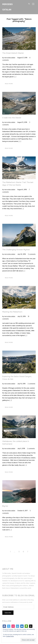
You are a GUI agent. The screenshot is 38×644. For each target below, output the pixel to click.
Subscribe (8, 613)
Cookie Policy (10, 636)
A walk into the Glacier (12, 118)
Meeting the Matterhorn (12, 312)
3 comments (32, 254)
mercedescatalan (10, 58)
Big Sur (5, 506)
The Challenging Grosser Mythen (16, 250)
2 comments (31, 384)
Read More (9, 84)
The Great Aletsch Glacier (13, 53)
